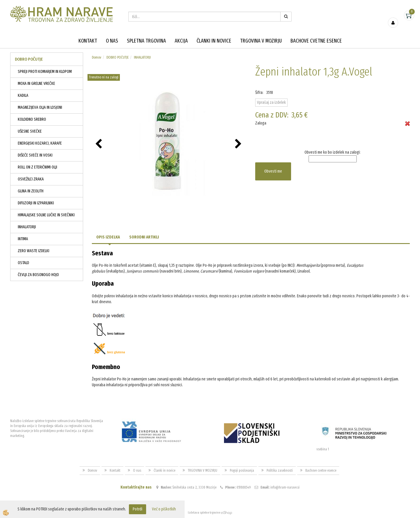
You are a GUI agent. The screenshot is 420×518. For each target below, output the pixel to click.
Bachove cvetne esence (316, 41)
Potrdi (138, 509)
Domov (97, 57)
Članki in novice (214, 41)
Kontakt (88, 41)
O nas (112, 41)
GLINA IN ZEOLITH (31, 191)
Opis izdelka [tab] (108, 237)
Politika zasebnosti (280, 470)
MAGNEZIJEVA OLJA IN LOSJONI (40, 107)
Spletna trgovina (146, 41)
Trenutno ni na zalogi (104, 77)
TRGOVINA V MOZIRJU (261, 41)
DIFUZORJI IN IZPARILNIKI (36, 203)
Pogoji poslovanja (242, 470)
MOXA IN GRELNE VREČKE (36, 84)
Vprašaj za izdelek (271, 102)
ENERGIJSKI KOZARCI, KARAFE (40, 143)
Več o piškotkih (164, 509)
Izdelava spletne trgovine (204, 513)
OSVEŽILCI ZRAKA (31, 179)
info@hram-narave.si (285, 487)
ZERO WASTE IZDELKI (34, 251)
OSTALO (23, 263)
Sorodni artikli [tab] (144, 237)
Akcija (181, 41)
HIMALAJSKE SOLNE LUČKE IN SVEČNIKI (46, 215)
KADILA (23, 95)
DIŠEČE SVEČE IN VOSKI (35, 155)
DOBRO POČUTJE (118, 57)
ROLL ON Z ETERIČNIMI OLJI (37, 167)
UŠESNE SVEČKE (30, 131)
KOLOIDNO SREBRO (32, 119)
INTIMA (23, 239)
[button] (239, 144)
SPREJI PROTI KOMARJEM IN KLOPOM (45, 72)
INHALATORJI (27, 227)
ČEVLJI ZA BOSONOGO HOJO (38, 275)
